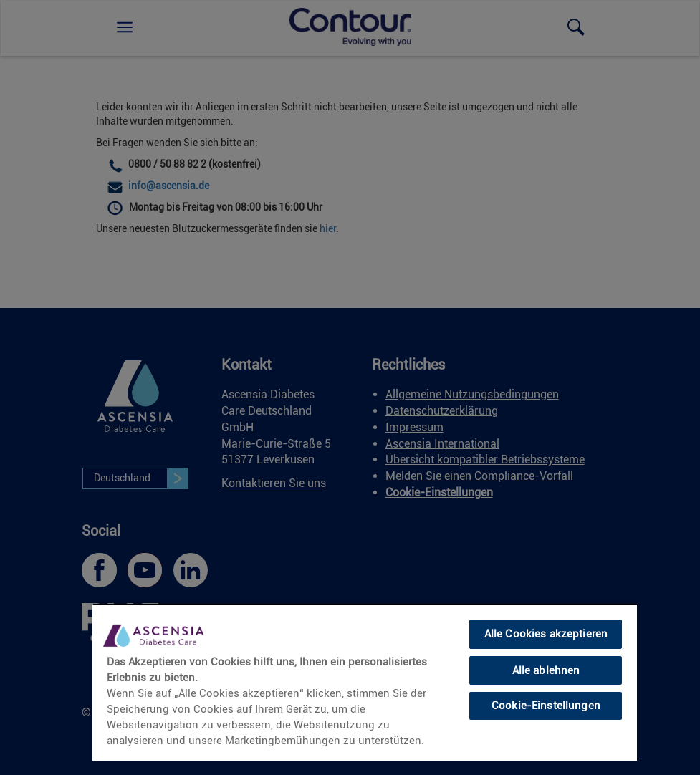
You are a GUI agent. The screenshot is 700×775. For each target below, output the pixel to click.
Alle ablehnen (546, 670)
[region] (365, 682)
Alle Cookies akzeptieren (546, 634)
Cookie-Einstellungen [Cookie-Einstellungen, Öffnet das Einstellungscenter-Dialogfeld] (546, 706)
